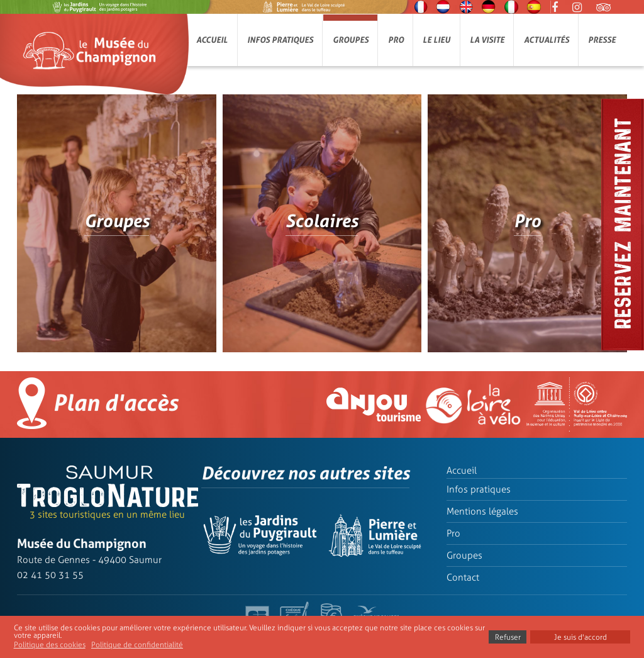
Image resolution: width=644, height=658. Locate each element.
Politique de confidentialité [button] (137, 645)
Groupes (351, 40)
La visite (487, 40)
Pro (396, 40)
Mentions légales (482, 511)
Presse (602, 40)
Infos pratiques (280, 40)
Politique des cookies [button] (50, 645)
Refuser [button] (508, 637)
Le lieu (436, 40)
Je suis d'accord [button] (580, 637)
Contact (463, 577)
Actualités (547, 40)
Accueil (212, 40)
